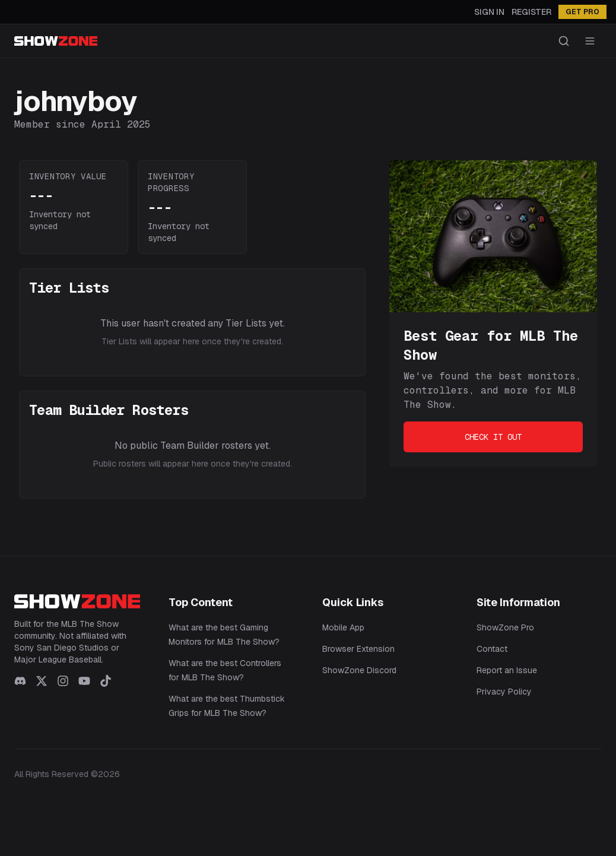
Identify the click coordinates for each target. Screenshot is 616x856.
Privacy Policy (504, 692)
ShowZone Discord (359, 670)
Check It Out (493, 437)
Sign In (489, 12)
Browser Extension (358, 649)
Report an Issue (507, 670)
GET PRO (582, 12)
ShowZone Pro (505, 627)
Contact (492, 649)
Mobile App (343, 627)
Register (531, 12)
